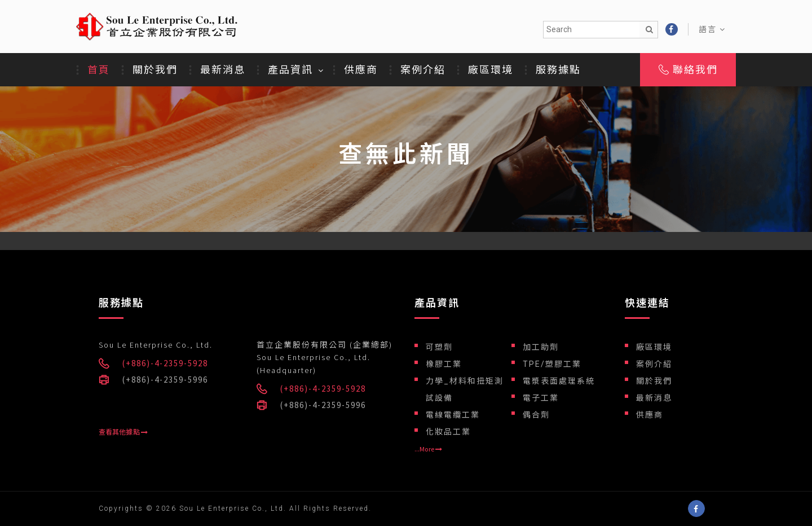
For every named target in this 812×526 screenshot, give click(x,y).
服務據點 (558, 70)
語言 (712, 29)
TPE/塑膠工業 (552, 364)
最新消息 (223, 70)
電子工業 (541, 398)
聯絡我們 (688, 70)
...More (428, 449)
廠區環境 (491, 70)
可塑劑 (439, 347)
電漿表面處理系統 (559, 381)
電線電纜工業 (453, 415)
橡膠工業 (444, 364)
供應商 (361, 70)
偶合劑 (536, 415)
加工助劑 (541, 347)
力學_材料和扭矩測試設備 (465, 389)
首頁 (99, 70)
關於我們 (155, 70)
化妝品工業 (448, 432)
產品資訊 (290, 70)
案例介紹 (423, 70)
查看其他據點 (123, 432)
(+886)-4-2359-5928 (165, 363)
